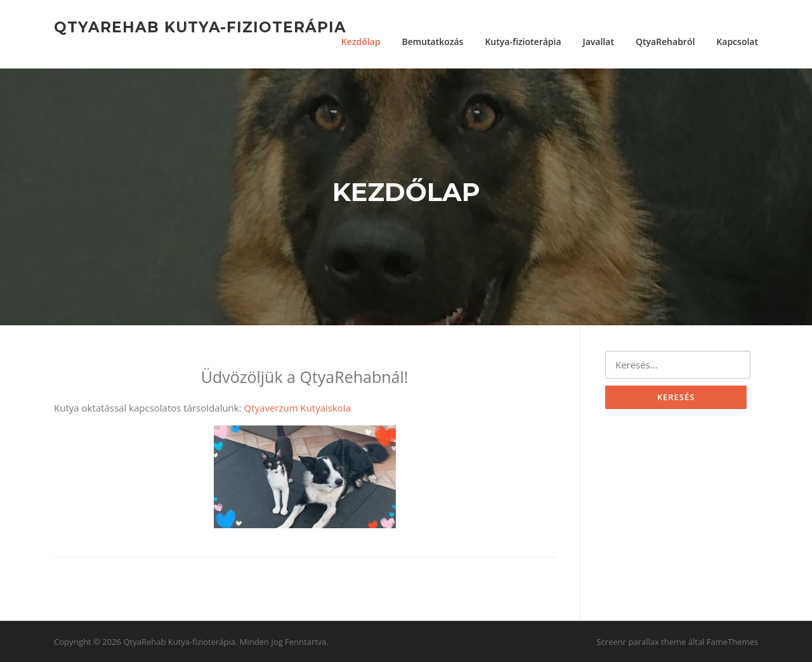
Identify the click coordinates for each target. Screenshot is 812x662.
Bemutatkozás (432, 42)
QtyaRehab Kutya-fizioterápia (200, 27)
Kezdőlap (361, 42)
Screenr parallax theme (642, 642)
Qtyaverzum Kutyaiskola (298, 408)
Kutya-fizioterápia (523, 42)
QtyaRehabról (665, 42)
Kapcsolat (737, 42)
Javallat (599, 42)
